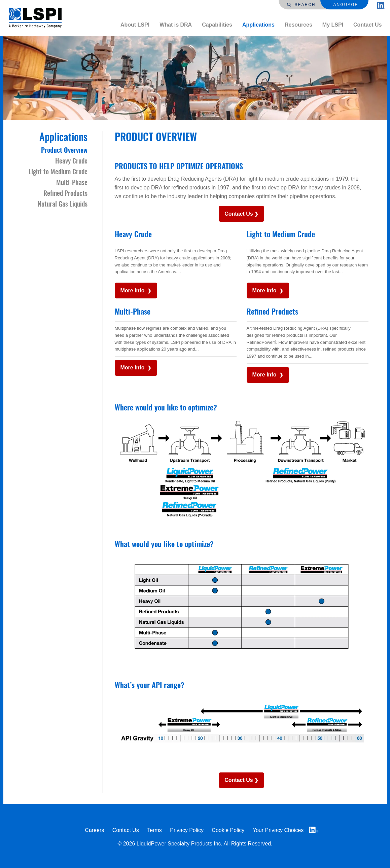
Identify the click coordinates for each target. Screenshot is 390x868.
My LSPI (333, 25)
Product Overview (64, 151)
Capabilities (217, 25)
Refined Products (272, 312)
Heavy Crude (133, 235)
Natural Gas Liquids (63, 205)
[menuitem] (135, 25)
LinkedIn (314, 830)
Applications (258, 25)
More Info (133, 291)
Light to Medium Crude (281, 235)
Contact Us (367, 25)
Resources (298, 25)
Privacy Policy (187, 830)
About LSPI (135, 25)
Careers (94, 830)
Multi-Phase (133, 312)
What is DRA (176, 25)
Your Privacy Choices (278, 830)
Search (301, 5)
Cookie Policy (228, 830)
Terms (154, 830)
